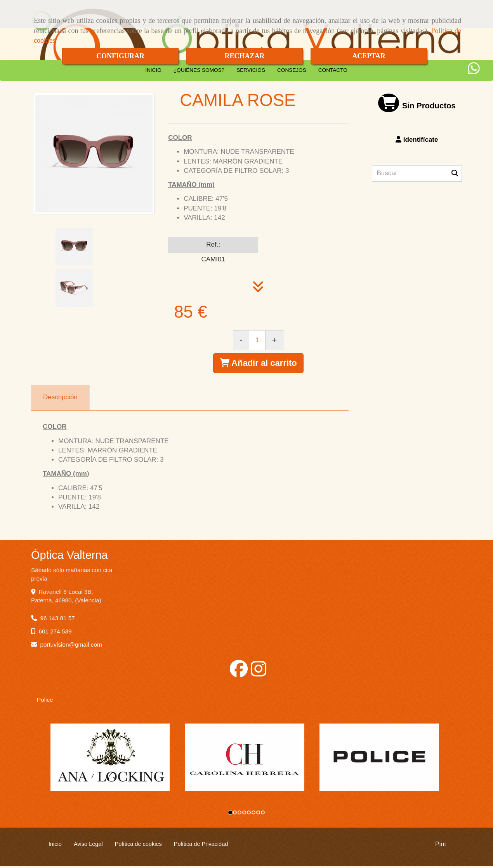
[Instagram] (259, 673)
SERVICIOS (251, 70)
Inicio (55, 846)
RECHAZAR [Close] (244, 56)
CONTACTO (333, 70)
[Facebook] (239, 673)
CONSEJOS (292, 70)
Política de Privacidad (201, 846)
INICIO (153, 70)
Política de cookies (138, 846)
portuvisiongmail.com (71, 644)
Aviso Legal (88, 846)
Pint (441, 846)
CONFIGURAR (120, 56)
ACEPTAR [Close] (369, 56)
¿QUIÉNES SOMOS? (199, 70)
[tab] (60, 398)
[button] (417, 140)
